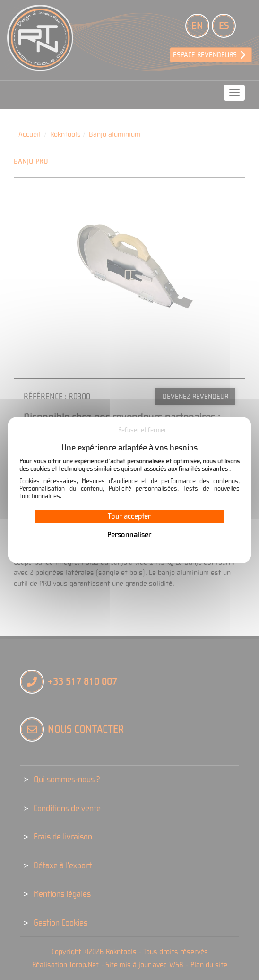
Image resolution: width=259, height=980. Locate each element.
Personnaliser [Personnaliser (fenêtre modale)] (129, 535)
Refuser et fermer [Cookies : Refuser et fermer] (142, 430)
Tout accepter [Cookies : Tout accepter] (129, 516)
